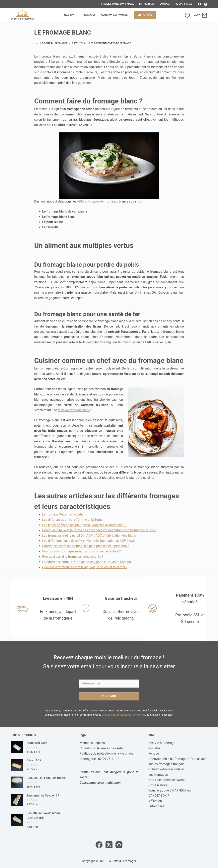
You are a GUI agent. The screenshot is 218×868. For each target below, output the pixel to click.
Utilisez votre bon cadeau (118, 4)
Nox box (72, 15)
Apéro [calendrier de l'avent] (145, 15)
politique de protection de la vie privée (123, 715)
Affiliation (155, 801)
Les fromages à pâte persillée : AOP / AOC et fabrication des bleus (89, 536)
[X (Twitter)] (109, 845)
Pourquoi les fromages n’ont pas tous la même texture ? (82, 551)
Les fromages (158, 775)
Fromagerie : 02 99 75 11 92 (99, 759)
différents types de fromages (98, 201)
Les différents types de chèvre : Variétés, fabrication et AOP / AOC (89, 541)
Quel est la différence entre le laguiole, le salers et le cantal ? (85, 567)
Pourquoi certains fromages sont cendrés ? (73, 557)
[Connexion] (187, 15)
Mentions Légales (92, 743)
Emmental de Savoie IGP (43, 796)
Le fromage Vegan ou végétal (63, 514)
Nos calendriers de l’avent (167, 780)
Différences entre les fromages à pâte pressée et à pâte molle (86, 546)
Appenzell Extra (37, 743)
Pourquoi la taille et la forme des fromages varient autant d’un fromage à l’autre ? (99, 530)
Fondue (154, 753)
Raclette (154, 748)
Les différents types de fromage (110, 43)
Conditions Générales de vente (101, 748)
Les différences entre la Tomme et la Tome (73, 520)
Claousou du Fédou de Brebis (46, 778)
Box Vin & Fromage (162, 743)
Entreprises (147, 4)
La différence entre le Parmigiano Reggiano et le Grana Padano (87, 562)
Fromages (89, 15)
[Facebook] (200, 4)
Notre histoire (158, 785)
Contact (165, 4)
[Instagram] (206, 4)
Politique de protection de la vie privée (106, 753)
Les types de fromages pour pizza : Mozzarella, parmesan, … (85, 525)
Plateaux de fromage (114, 15)
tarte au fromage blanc (74, 410)
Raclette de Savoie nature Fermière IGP (44, 816)
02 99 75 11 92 (184, 4)
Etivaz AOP (34, 760)
